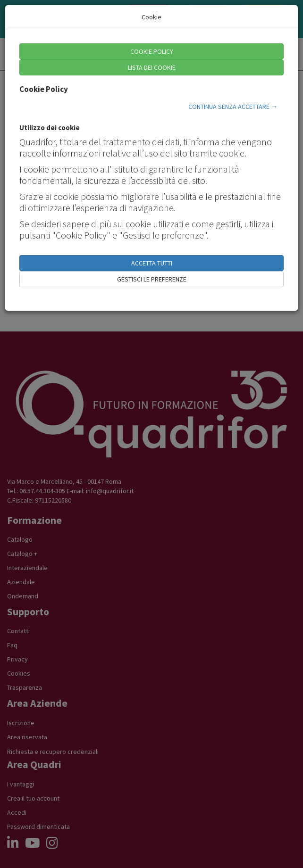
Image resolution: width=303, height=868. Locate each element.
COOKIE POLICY (152, 51)
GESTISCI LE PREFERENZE (152, 279)
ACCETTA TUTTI (152, 263)
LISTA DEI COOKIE (152, 67)
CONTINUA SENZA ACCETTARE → (233, 107)
